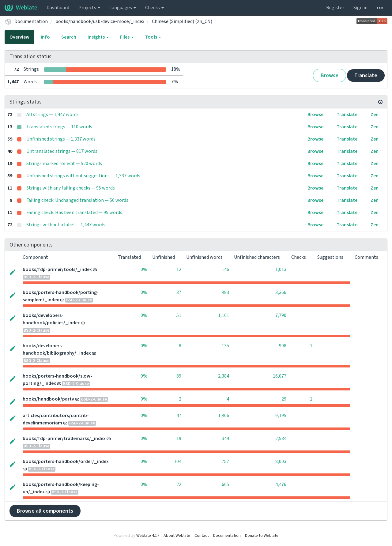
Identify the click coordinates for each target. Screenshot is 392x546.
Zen (375, 115)
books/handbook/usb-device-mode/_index (100, 21)
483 (225, 292)
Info (45, 37)
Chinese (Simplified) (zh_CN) (182, 21)
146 (225, 269)
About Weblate (177, 536)
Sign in (360, 8)
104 (178, 461)
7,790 (281, 315)
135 (225, 346)
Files (127, 37)
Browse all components (45, 511)
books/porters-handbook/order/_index (66, 461)
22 (179, 484)
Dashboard (58, 8)
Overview (19, 37)
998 (283, 346)
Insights (98, 37)
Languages (123, 8)
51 (179, 315)
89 (179, 376)
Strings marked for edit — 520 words (64, 164)
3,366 (281, 292)
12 (179, 269)
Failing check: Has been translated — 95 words (74, 213)
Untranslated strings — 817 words (62, 151)
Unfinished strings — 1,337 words (61, 139)
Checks (155, 8)
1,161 (224, 315)
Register (335, 8)
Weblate (21, 8)
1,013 (281, 269)
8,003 (281, 461)
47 (179, 416)
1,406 (224, 416)
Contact (202, 536)
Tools (153, 37)
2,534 (281, 439)
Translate (366, 75)
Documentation (31, 21)
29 (284, 399)
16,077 (280, 376)
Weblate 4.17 (148, 536)
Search (69, 37)
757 (225, 461)
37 (179, 292)
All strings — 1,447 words (53, 115)
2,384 (224, 376)
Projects (89, 8)
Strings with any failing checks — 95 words (71, 188)
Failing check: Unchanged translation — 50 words (77, 200)
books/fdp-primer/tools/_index (57, 269)
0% (144, 269)
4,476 (281, 484)
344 (225, 439)
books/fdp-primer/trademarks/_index (64, 439)
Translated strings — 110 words (59, 127)
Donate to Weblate (262, 536)
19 (179, 439)
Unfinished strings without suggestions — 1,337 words (83, 176)
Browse (330, 75)
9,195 (281, 416)
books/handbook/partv (48, 399)
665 (225, 484)
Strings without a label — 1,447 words (66, 225)
